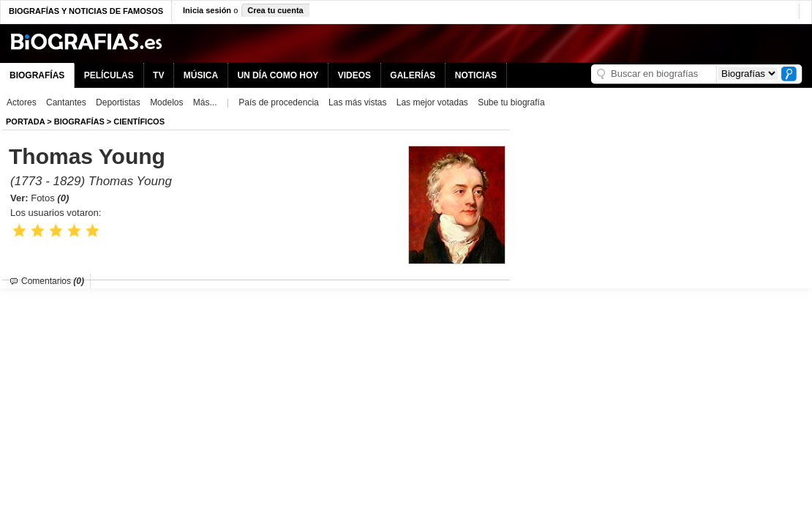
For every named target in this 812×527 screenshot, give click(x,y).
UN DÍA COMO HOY (278, 75)
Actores (22, 102)
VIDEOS (354, 75)
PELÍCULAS (109, 75)
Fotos (50, 198)
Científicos (139, 122)
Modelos (166, 102)
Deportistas (118, 102)
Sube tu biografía (511, 102)
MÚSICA (201, 75)
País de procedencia (278, 102)
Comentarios (53, 281)
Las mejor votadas (432, 102)
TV (158, 75)
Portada (25, 122)
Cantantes (66, 102)
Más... (205, 102)
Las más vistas (357, 102)
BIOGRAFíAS (79, 122)
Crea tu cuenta (275, 10)
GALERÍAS (413, 75)
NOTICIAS (476, 75)
